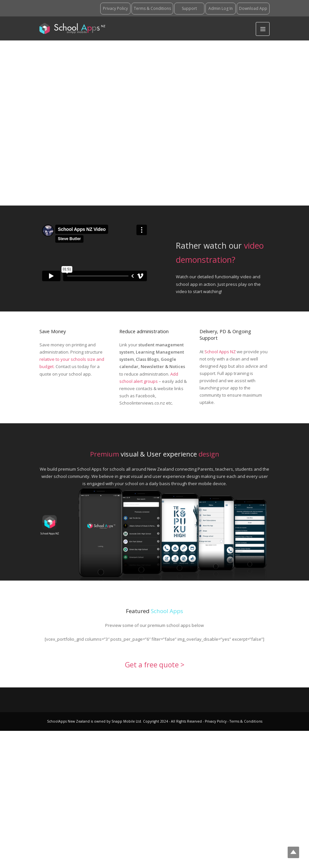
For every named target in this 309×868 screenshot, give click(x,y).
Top (293, 852)
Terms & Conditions (245, 721)
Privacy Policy (216, 721)
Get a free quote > (155, 665)
